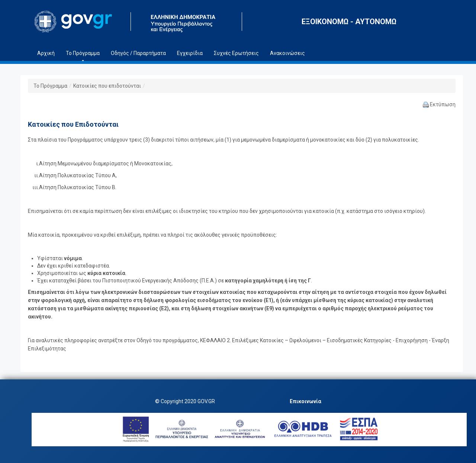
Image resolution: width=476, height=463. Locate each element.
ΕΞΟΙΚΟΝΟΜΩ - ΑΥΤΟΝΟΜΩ (349, 22)
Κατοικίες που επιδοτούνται (107, 86)
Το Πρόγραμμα (50, 86)
